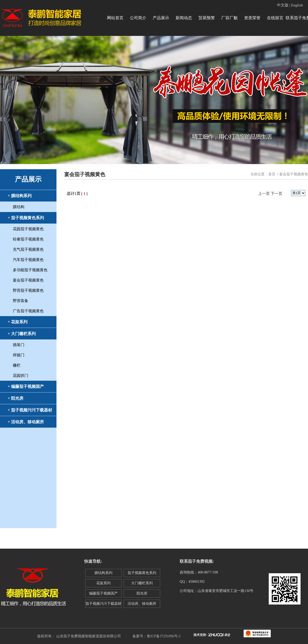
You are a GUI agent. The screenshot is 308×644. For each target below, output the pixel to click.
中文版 (283, 5)
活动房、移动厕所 (142, 604)
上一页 (264, 194)
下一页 (277, 194)
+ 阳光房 (16, 398)
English (297, 5)
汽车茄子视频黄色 (28, 260)
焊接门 (19, 355)
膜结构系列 (103, 573)
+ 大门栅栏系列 (22, 334)
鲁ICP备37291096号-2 (164, 636)
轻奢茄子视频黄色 (28, 239)
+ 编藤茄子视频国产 (26, 386)
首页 (272, 174)
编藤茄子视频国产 (103, 593)
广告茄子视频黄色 (28, 311)
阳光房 (142, 593)
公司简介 (138, 18)
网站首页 (115, 18)
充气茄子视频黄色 (28, 249)
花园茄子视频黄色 (28, 229)
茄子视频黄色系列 (142, 573)
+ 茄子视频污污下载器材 (30, 410)
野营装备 (21, 301)
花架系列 (103, 583)
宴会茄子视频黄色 (28, 280)
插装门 (19, 345)
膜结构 (19, 207)
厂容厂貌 (229, 18)
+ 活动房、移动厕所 (26, 422)
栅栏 (17, 365)
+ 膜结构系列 (20, 196)
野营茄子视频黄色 (28, 290)
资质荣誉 (252, 18)
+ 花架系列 (18, 322)
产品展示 (161, 18)
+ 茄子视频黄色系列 (26, 218)
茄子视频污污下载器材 (103, 604)
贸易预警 (207, 18)
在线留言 (275, 18)
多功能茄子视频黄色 (30, 270)
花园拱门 (21, 376)
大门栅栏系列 (142, 583)
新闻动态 (184, 18)
